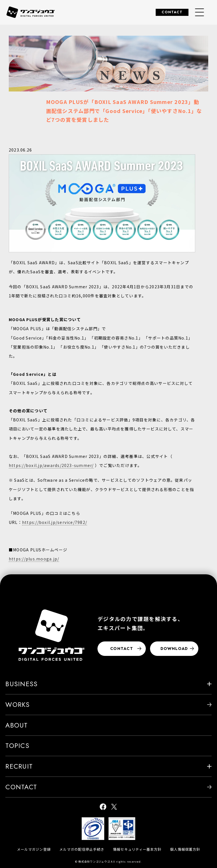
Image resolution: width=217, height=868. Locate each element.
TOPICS (17, 746)
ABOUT (17, 725)
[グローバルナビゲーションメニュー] (199, 12)
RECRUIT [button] (108, 766)
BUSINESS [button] (108, 684)
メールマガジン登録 (34, 849)
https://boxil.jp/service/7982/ (55, 522)
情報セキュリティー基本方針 (137, 849)
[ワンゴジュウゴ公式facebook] (103, 807)
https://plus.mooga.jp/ (34, 559)
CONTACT (172, 12)
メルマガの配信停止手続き (82, 849)
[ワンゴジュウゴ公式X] (114, 807)
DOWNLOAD (177, 649)
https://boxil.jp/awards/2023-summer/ (51, 465)
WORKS (108, 705)
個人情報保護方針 (185, 849)
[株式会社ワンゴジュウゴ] (52, 635)
